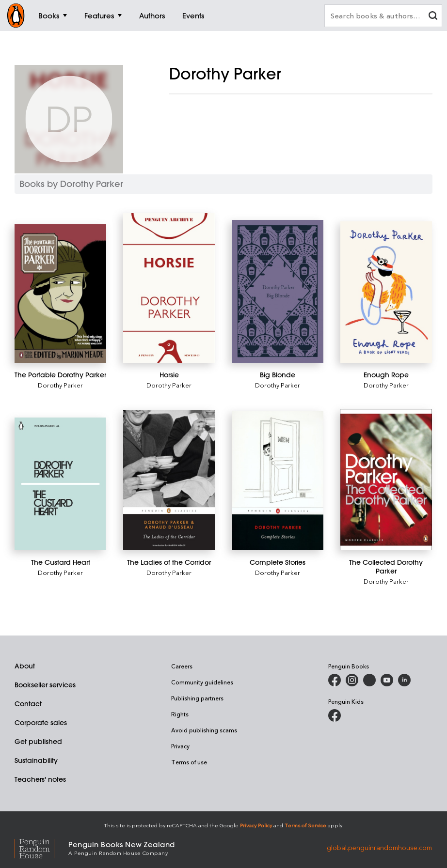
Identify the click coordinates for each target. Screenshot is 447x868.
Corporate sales (41, 723)
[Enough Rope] (386, 292)
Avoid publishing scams (204, 730)
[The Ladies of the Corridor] (169, 480)
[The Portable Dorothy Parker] (60, 294)
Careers (182, 666)
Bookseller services (45, 685)
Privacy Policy (256, 825)
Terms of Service (305, 825)
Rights (180, 714)
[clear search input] (433, 17)
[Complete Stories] (278, 480)
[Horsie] (169, 288)
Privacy (180, 746)
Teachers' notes (40, 779)
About (25, 666)
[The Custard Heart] (60, 484)
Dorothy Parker (60, 385)
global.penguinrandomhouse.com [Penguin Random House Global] (379, 847)
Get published (38, 742)
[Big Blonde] (278, 291)
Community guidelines (202, 682)
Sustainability (36, 760)
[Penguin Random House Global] (41, 847)
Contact (28, 704)
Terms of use (189, 762)
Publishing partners (197, 698)
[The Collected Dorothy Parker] (386, 480)
